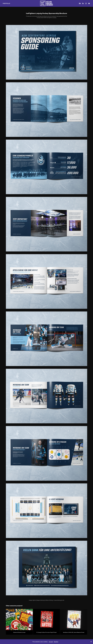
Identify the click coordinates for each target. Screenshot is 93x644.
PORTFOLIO (6, 3)
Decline (56, 642)
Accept (51, 642)
